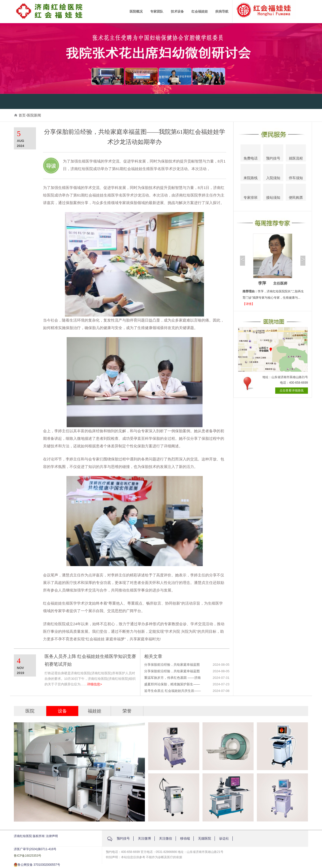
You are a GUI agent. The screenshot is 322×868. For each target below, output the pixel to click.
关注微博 (144, 838)
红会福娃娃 (200, 11)
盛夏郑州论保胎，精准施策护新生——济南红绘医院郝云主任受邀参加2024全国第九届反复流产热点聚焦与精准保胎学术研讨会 (172, 684)
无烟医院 (205, 838)
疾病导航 (222, 11)
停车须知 (296, 173)
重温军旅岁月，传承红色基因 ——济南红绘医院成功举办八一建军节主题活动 (172, 678)
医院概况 (136, 11)
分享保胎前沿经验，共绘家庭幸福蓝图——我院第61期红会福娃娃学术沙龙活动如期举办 (172, 665)
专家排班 (251, 193)
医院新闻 (34, 115)
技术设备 (177, 11)
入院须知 (273, 173)
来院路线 (251, 173)
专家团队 (157, 11)
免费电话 (251, 154)
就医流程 (296, 153)
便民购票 (296, 193)
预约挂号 (273, 154)
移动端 (185, 838)
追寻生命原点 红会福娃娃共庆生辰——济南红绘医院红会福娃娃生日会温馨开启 (172, 691)
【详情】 (249, 304)
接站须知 (273, 193)
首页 (22, 115)
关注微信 (166, 838)
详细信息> (95, 684)
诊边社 (224, 838)
